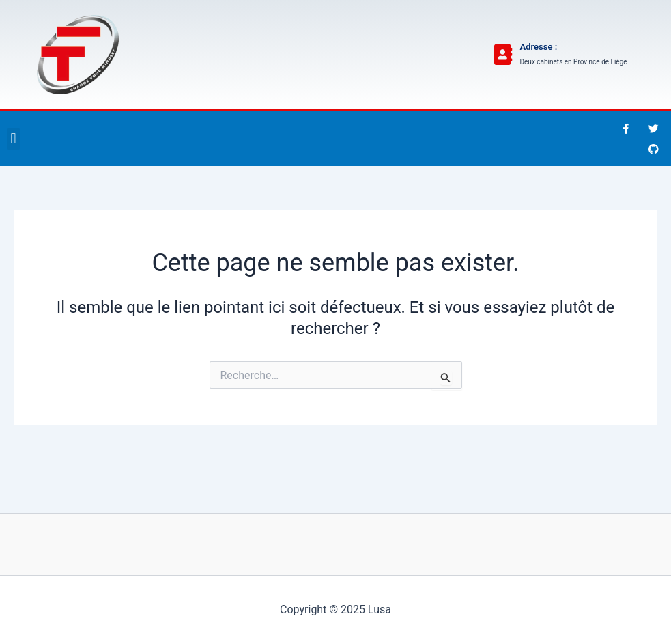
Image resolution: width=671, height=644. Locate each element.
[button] (13, 139)
